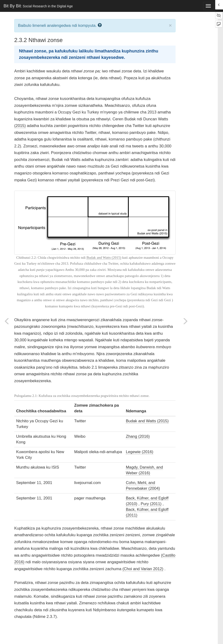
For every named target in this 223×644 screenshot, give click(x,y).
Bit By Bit (38, 6)
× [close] (170, 25)
